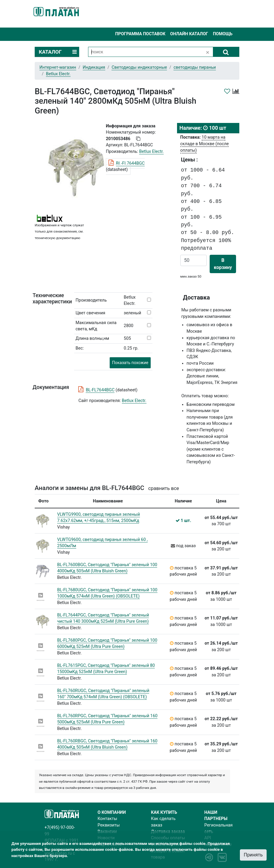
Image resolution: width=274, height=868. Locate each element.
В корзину (223, 264)
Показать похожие (130, 363)
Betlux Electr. (134, 401)
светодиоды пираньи (195, 67)
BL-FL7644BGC (130, 163)
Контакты (107, 819)
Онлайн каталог (189, 34)
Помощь (223, 34)
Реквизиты (109, 825)
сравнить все (164, 488)
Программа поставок (140, 34)
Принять (253, 855)
